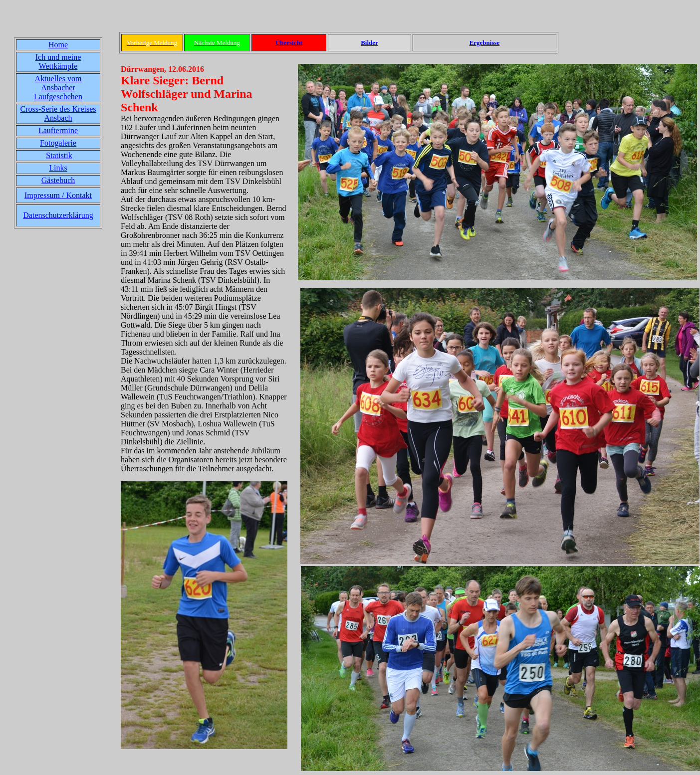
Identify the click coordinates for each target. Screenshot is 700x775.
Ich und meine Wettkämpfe (58, 62)
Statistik (59, 155)
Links (58, 168)
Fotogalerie (58, 143)
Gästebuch (58, 180)
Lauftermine (58, 130)
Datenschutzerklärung (58, 215)
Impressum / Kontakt (58, 195)
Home (58, 45)
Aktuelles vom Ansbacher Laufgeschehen (58, 88)
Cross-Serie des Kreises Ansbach (58, 113)
